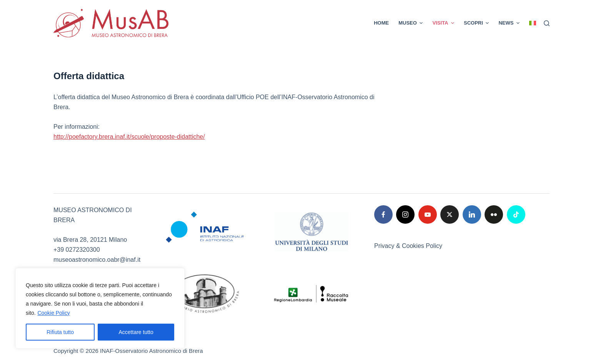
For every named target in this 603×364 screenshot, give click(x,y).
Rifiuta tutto (60, 332)
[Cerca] (547, 23)
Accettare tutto (136, 332)
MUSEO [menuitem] (411, 23)
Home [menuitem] (381, 23)
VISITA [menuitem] (444, 23)
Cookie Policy (54, 313)
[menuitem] (531, 23)
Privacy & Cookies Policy (408, 246)
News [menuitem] (510, 23)
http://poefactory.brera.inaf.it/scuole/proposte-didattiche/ (129, 137)
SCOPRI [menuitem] (477, 23)
